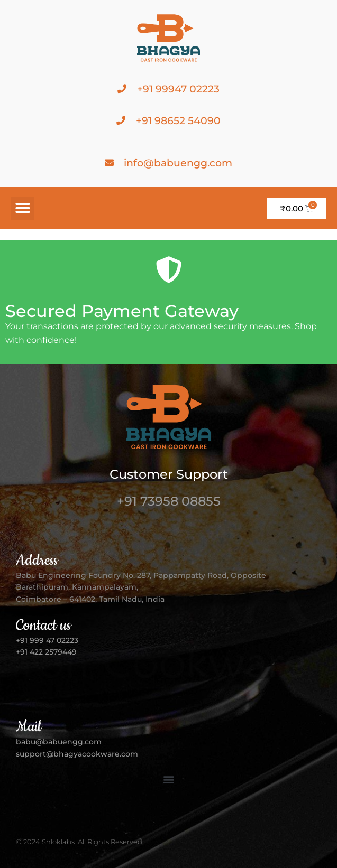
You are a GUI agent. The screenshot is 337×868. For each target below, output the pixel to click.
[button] (22, 208)
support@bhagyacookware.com (77, 754)
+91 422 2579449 (47, 652)
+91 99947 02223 (178, 89)
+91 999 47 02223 (47, 640)
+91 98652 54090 (178, 121)
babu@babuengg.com (59, 742)
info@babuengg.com (178, 163)
